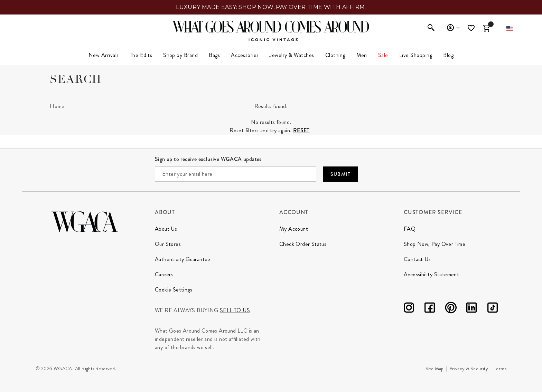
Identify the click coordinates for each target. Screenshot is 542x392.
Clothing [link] (335, 55)
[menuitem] (104, 55)
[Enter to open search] (431, 28)
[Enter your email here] (236, 174)
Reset (301, 130)
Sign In (453, 28)
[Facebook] (430, 309)
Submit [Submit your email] (340, 174)
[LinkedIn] (471, 309)
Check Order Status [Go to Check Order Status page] (303, 244)
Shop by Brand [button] (180, 55)
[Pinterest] (451, 309)
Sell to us (235, 310)
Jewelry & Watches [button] (292, 55)
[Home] (57, 106)
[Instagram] (409, 309)
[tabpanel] (271, 117)
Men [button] (362, 55)
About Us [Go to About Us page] (166, 229)
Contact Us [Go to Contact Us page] (417, 259)
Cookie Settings (174, 290)
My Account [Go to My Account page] (294, 229)
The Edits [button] (141, 55)
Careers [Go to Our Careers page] (164, 274)
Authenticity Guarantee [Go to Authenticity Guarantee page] (183, 259)
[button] (510, 28)
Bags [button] (214, 55)
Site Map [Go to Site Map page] (435, 369)
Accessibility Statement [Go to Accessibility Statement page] (431, 274)
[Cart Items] (486, 28)
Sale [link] (383, 55)
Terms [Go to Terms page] (500, 369)
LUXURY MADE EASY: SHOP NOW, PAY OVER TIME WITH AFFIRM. (271, 7)
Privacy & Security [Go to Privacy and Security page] (469, 369)
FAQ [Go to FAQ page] (410, 229)
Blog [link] (448, 55)
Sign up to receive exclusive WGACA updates (208, 159)
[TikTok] (493, 309)
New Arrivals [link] (104, 55)
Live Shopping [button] (416, 55)
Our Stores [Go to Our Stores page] (168, 244)
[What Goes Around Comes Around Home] (271, 27)
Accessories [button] (245, 55)
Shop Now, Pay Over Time (434, 244)
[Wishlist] (472, 28)
